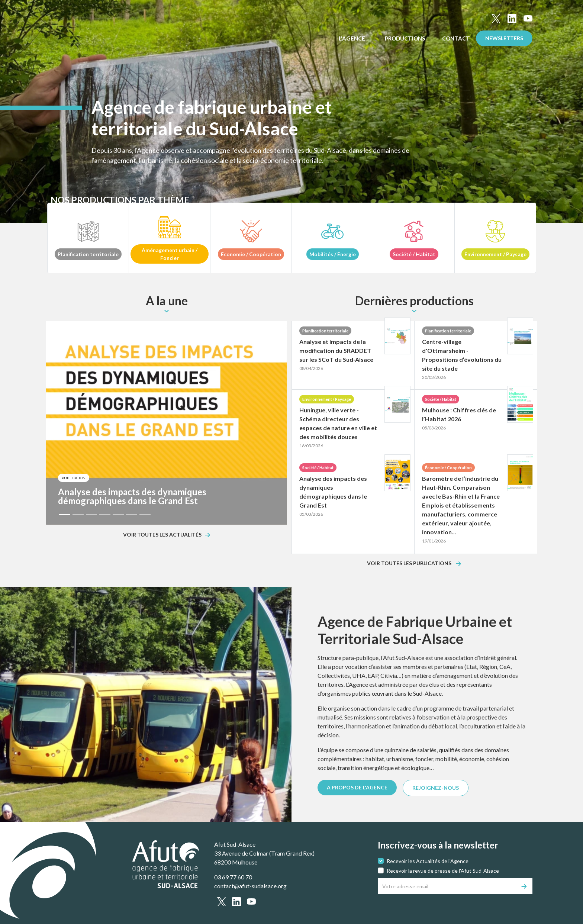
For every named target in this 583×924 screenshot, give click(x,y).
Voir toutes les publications (410, 564)
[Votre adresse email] (447, 886)
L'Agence (352, 38)
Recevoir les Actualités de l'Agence (428, 861)
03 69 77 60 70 (233, 877)
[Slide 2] (78, 514)
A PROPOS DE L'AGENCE (357, 787)
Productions (405, 38)
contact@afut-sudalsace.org (250, 886)
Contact (456, 38)
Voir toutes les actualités (162, 535)
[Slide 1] (65, 514)
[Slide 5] (118, 514)
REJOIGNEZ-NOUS (436, 788)
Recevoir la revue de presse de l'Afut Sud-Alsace (443, 871)
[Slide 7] (145, 514)
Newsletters (504, 38)
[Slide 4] (105, 514)
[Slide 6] (132, 514)
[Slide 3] (91, 514)
